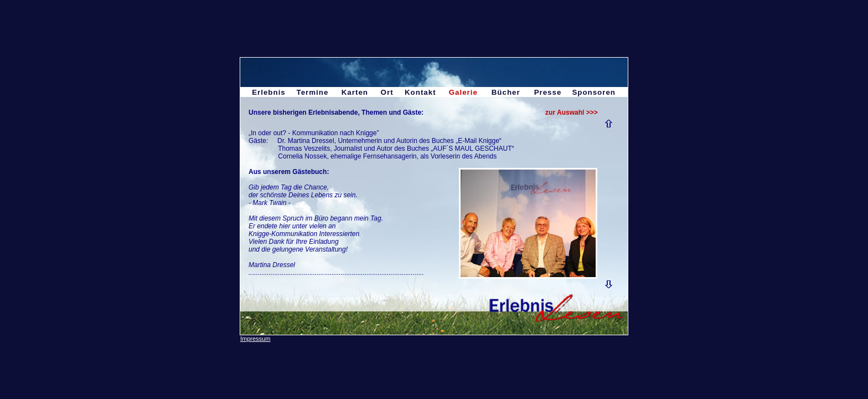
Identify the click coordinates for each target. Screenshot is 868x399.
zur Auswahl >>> (572, 112)
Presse (548, 92)
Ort (387, 92)
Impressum (255, 339)
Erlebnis (269, 92)
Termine (312, 92)
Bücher (506, 92)
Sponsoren (594, 92)
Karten (355, 92)
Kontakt (420, 92)
